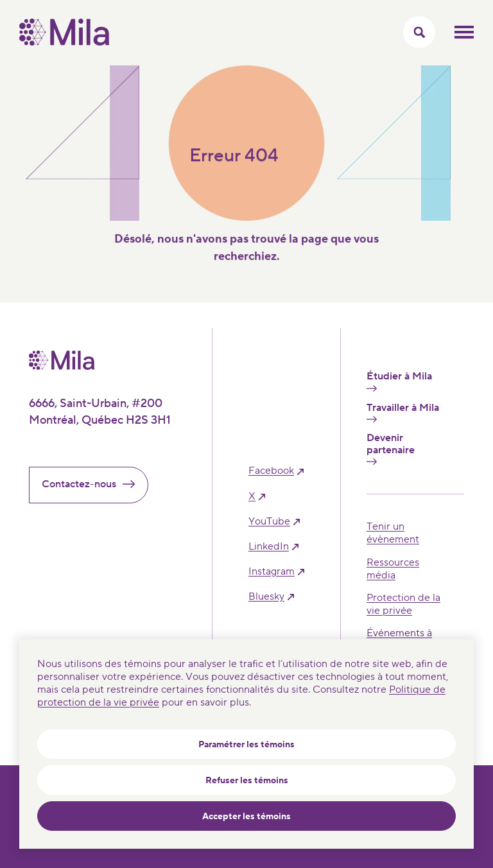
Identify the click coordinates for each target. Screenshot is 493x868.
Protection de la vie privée (403, 604)
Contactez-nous (94, 484)
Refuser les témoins (247, 781)
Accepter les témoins (246, 817)
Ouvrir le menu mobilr (464, 32)
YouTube (269, 522)
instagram (272, 572)
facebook (271, 471)
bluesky (266, 597)
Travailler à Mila (403, 412)
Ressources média (393, 569)
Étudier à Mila (399, 381)
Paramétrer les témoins (246, 745)
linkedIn (269, 547)
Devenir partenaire (391, 448)
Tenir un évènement (393, 533)
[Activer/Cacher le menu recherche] (419, 32)
